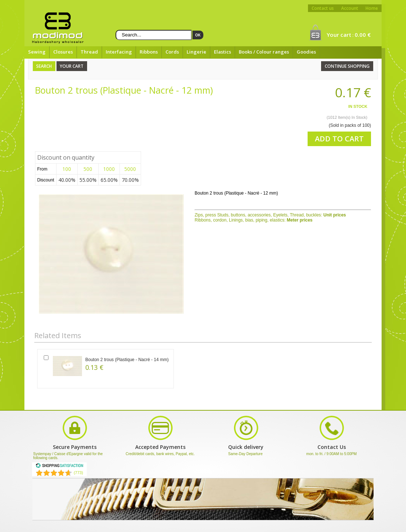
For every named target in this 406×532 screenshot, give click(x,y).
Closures (63, 52)
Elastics (222, 52)
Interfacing (119, 52)
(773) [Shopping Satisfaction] (78, 473)
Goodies (306, 52)
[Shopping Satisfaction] (59, 467)
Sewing (37, 52)
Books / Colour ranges (264, 52)
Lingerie (196, 52)
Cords (172, 52)
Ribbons (149, 52)
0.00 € (363, 35)
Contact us (323, 8)
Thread (89, 52)
